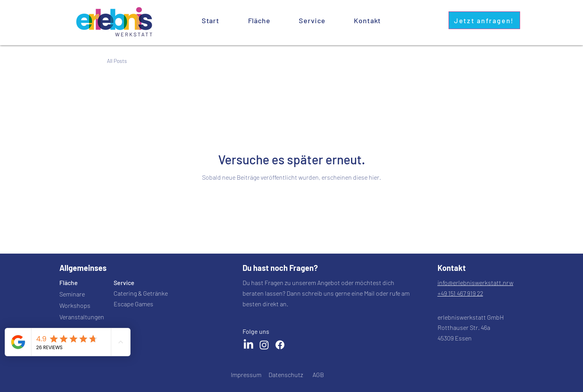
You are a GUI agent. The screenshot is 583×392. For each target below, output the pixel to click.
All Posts (117, 61)
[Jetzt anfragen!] (484, 20)
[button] (312, 20)
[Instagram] (264, 345)
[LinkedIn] (248, 345)
